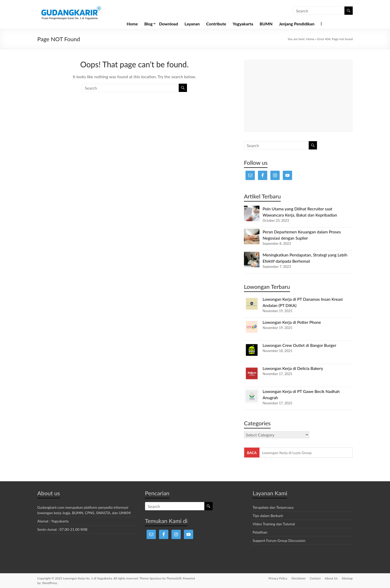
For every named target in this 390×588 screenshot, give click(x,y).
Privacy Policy (278, 578)
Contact (315, 578)
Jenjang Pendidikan (297, 24)
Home (132, 24)
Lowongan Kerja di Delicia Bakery (293, 368)
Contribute (216, 24)
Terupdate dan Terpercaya (273, 507)
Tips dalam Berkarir (268, 516)
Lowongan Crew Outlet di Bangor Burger (299, 345)
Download (168, 24)
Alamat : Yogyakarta (53, 521)
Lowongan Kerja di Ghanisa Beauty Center (296, 453)
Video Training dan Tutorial (274, 524)
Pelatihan (260, 532)
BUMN (266, 24)
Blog (148, 24)
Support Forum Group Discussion (279, 540)
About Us (331, 578)
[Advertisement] (298, 96)
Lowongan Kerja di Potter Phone (292, 322)
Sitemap (347, 578)
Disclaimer (298, 578)
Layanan (192, 24)
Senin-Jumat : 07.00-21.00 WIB (62, 529)
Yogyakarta (243, 24)
